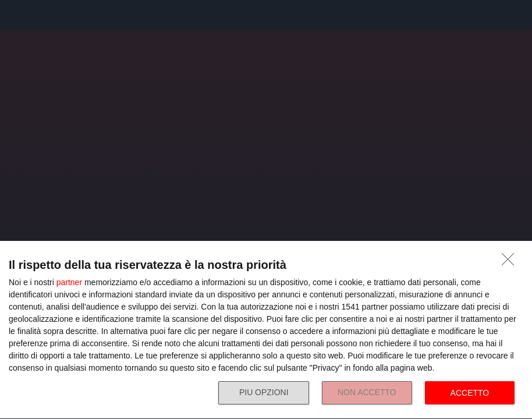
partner (69, 282)
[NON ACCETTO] (511, 262)
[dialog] (266, 330)
